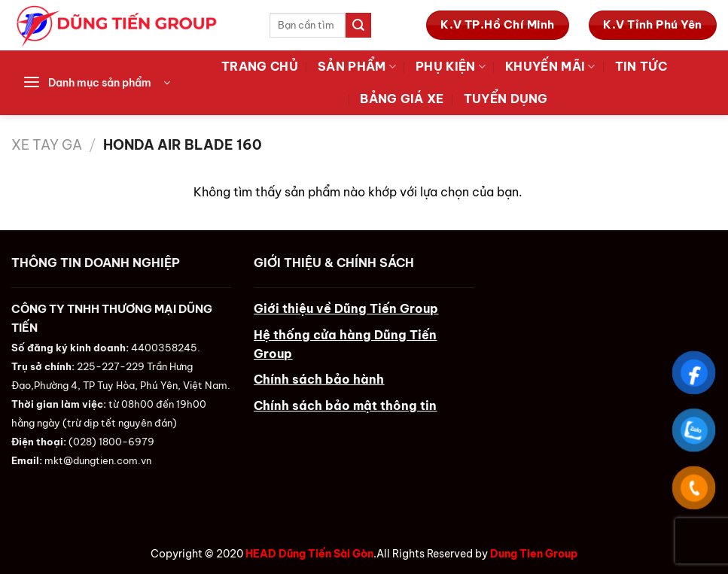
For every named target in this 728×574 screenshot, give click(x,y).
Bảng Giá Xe (402, 99)
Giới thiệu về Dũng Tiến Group (346, 308)
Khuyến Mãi (550, 66)
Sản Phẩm (357, 66)
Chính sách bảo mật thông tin (345, 405)
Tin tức (641, 66)
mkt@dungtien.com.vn (98, 460)
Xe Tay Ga (47, 145)
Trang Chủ (260, 66)
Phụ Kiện (451, 66)
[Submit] (358, 25)
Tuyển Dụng (506, 99)
